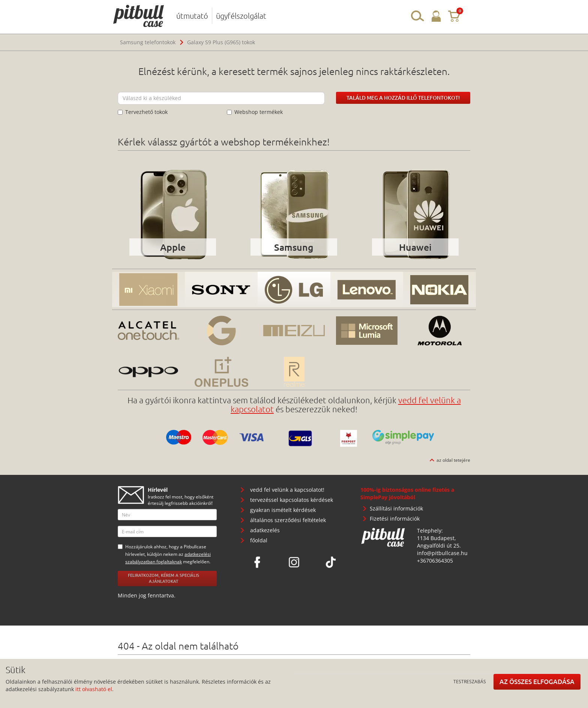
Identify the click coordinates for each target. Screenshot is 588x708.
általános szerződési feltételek (288, 520)
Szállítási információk (396, 508)
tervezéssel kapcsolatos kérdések (292, 500)
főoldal (259, 540)
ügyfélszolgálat (241, 16)
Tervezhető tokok (143, 112)
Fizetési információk (395, 519)
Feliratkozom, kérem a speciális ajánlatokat (163, 578)
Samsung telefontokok (148, 42)
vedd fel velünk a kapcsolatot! (287, 490)
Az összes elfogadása (537, 682)
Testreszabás (470, 681)
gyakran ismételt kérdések (283, 510)
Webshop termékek (255, 112)
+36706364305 (435, 561)
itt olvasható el (94, 689)
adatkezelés (265, 530)
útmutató (192, 16)
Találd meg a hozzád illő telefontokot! (403, 98)
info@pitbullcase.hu (442, 553)
